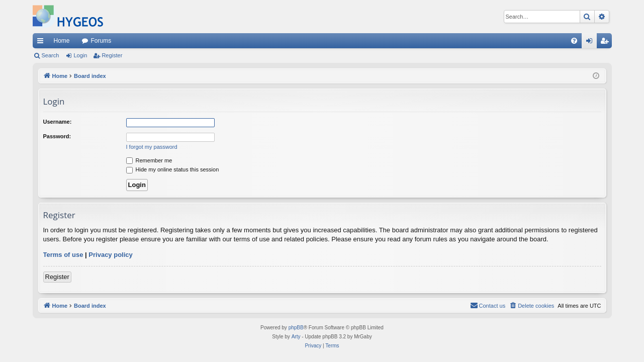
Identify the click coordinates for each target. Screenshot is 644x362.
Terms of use (63, 255)
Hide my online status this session (173, 169)
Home (62, 41)
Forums (101, 41)
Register (112, 55)
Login (80, 55)
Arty (296, 337)
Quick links (42, 43)
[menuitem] (574, 41)
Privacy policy (110, 255)
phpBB (296, 328)
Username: (58, 122)
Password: (57, 136)
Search (51, 55)
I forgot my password (152, 147)
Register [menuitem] (606, 43)
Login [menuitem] (591, 43)
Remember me (149, 160)
